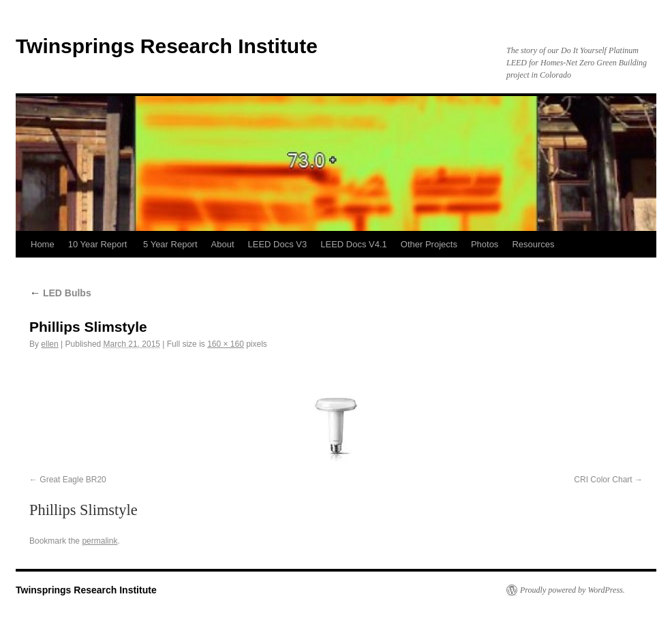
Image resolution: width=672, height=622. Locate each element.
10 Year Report (99, 244)
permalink (100, 541)
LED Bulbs (60, 293)
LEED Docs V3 (278, 244)
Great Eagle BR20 (73, 480)
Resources (533, 244)
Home (43, 244)
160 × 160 (226, 344)
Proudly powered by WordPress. (572, 590)
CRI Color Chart (603, 480)
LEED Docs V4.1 (354, 244)
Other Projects (429, 244)
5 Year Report (170, 244)
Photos (485, 244)
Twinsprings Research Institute (167, 46)
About (223, 244)
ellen (49, 344)
